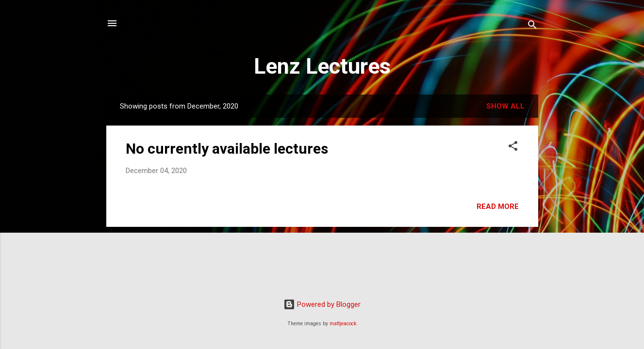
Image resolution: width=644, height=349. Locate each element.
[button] (513, 148)
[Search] (532, 26)
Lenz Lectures (322, 66)
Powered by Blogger (322, 304)
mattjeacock (343, 324)
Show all (505, 106)
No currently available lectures (227, 149)
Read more (498, 206)
